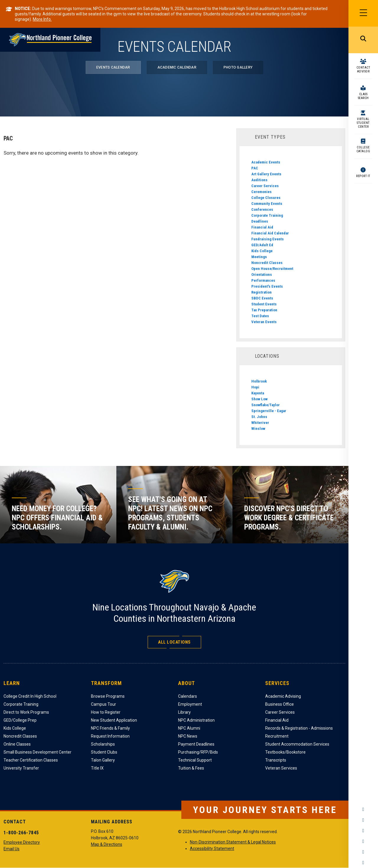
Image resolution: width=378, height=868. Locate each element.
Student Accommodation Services (297, 744)
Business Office (280, 704)
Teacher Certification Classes (31, 760)
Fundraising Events (268, 239)
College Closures (266, 198)
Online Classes (17, 744)
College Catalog (363, 149)
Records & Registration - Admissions (299, 728)
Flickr (363, 863)
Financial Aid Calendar (270, 233)
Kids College (262, 251)
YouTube (363, 841)
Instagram (363, 820)
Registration (261, 292)
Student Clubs (104, 752)
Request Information (110, 736)
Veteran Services (281, 768)
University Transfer (21, 768)
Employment (190, 704)
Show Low (259, 399)
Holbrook (259, 381)
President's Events (267, 286)
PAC (255, 168)
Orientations (262, 275)
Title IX (97, 768)
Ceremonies (261, 192)
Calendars (188, 696)
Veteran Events (264, 322)
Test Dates (260, 316)
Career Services (265, 186)
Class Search (363, 96)
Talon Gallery (103, 760)
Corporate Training (267, 215)
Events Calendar (113, 67)
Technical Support (195, 760)
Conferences (262, 209)
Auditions (259, 180)
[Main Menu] (363, 13)
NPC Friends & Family (110, 728)
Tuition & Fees (191, 768)
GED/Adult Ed (262, 245)
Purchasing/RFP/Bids (198, 752)
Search (363, 40)
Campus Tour (104, 704)
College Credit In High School (30, 696)
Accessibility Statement (212, 848)
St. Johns (259, 417)
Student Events (264, 304)
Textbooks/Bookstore (285, 752)
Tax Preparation (264, 310)
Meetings (259, 257)
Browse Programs (108, 696)
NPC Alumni (189, 728)
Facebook (363, 809)
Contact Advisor (363, 69)
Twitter (363, 831)
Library (184, 712)
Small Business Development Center (38, 752)
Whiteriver (260, 423)
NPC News (188, 736)
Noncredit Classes (267, 263)
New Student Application (114, 720)
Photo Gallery (238, 67)
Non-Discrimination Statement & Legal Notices (233, 842)
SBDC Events (262, 298)
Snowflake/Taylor (265, 405)
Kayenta (258, 393)
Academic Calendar (177, 67)
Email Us (12, 849)
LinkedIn (363, 852)
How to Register (106, 712)
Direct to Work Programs (26, 712)
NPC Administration (196, 720)
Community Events (267, 204)
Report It (363, 176)
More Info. (42, 19)
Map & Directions (107, 844)
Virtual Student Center (363, 123)
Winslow (258, 429)
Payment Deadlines (196, 744)
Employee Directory (22, 842)
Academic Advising (283, 696)
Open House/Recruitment (272, 269)
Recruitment (277, 736)
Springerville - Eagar (269, 411)
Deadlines (260, 221)
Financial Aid (262, 227)
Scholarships (103, 744)
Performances (263, 280)
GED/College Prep (20, 720)
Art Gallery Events (266, 174)
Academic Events (266, 162)
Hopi (255, 387)
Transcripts (276, 760)
